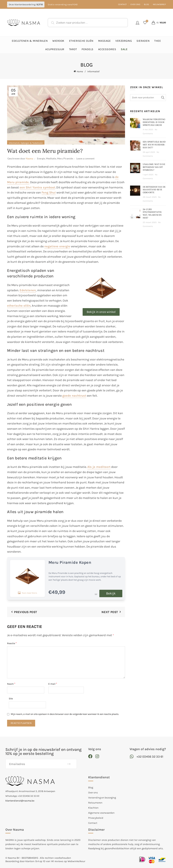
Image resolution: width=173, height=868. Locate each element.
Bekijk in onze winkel (101, 312)
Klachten (93, 808)
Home (80, 72)
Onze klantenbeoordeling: (26, 4)
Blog (146, 4)
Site (11, 699)
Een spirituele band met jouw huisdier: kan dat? (154, 145)
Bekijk (111, 593)
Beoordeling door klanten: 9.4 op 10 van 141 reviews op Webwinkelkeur (45, 861)
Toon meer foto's (27, 578)
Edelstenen (28, 290)
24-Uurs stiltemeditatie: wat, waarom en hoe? (152, 213)
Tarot (73, 49)
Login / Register (138, 23)
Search (163, 98)
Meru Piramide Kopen (70, 562)
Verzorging (124, 41)
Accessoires (107, 49)
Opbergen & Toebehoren (32, 143)
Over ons (135, 4)
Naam (11, 684)
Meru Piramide (65, 158)
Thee (158, 41)
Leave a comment (85, 158)
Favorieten (147, 21)
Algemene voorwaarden (101, 813)
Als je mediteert (99, 467)
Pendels (88, 49)
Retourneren (95, 803)
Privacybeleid (96, 818)
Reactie (12, 643)
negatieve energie (57, 246)
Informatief (93, 72)
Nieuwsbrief (159, 4)
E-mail (53, 684)
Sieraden (143, 41)
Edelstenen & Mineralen (30, 41)
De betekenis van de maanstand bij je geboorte (154, 190)
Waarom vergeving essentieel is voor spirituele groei (154, 122)
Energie (41, 158)
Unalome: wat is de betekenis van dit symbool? (154, 167)
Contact (122, 4)
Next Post (110, 612)
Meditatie (51, 158)
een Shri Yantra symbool (37, 187)
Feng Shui (49, 192)
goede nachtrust (74, 396)
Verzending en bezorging (102, 798)
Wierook (58, 41)
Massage (104, 41)
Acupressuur (55, 49)
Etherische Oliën (81, 41)
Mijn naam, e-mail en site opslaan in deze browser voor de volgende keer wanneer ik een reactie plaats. (65, 714)
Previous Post (26, 612)
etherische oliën (19, 306)
